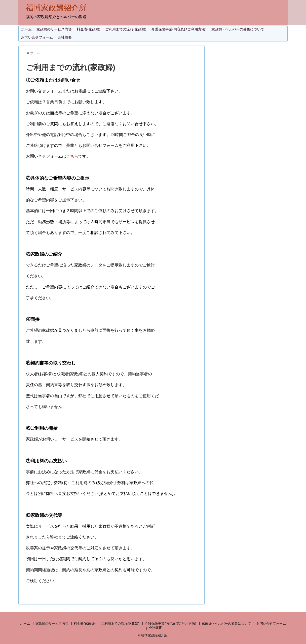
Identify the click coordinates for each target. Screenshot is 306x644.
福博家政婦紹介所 (56, 8)
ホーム (26, 29)
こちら (72, 156)
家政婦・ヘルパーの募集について (238, 29)
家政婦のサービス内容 (54, 29)
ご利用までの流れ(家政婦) (126, 29)
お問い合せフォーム (37, 37)
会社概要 (65, 37)
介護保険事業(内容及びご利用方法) (179, 29)
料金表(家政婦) (88, 29)
